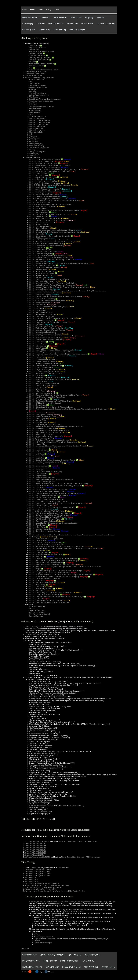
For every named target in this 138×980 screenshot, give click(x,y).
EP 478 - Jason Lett (36, 599)
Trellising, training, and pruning (40, 58)
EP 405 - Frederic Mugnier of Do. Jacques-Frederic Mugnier (50, 513)
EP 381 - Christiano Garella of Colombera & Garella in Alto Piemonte (54, 493)
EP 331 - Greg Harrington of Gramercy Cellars (45, 424)
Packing (32, 150)
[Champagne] (71, 220)
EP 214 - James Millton (37, 310)
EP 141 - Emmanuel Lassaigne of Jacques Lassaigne (47, 220)
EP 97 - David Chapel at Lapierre (41, 193)
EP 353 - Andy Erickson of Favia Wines (43, 452)
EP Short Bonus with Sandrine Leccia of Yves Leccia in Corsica (51, 204)
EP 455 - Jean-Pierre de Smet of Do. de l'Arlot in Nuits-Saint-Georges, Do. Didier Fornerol (61, 575)
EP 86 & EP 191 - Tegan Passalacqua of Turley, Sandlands (49, 185)
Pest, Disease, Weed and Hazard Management (45, 99)
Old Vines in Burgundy (37, 612)
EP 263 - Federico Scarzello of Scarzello (43, 360)
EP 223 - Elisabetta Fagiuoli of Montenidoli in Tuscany (48, 322)
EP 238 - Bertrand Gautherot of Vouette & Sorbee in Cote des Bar (52, 336)
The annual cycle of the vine (39, 60)
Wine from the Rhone (32, 635)
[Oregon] (73, 338)
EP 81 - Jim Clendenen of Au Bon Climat (44, 181)
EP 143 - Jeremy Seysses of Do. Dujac (43, 222)
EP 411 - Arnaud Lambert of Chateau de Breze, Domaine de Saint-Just (54, 523)
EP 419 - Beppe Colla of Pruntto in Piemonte (45, 531)
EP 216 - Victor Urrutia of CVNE (41, 312)
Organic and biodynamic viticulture (42, 64)
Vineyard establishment (37, 56)
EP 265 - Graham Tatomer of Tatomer (42, 362)
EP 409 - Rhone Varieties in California (43, 521)
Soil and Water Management (39, 95)
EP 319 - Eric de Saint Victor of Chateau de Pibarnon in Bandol (51, 407)
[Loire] (82, 201)
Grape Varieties (60, 18)
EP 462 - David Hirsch (37, 587)
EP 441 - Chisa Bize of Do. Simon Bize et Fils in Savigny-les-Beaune (53, 559)
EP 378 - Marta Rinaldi (37, 488)
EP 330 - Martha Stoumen (38, 423)
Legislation (33, 103)
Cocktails (41, 24)
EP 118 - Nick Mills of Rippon (40, 203)
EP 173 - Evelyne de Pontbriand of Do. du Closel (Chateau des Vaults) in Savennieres (59, 263)
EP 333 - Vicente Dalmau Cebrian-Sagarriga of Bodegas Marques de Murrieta (56, 426)
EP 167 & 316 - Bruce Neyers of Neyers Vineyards (47, 256)
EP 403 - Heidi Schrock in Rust (40, 509)
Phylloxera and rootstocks (38, 48)
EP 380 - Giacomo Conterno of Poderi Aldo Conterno (48, 491)
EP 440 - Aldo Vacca (36, 557)
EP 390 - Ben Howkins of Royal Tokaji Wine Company (48, 501)
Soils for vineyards (36, 53)
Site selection (34, 49)
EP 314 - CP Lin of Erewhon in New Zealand (45, 403)
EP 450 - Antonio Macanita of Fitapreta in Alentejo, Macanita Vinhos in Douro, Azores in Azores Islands (66, 567)
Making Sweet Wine (36, 128)
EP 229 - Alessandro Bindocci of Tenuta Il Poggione (47, 330)
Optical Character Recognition (53, 955)
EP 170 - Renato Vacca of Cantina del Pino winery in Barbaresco (52, 260)
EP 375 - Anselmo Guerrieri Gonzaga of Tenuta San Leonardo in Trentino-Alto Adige (59, 484)
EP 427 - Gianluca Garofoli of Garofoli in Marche (47, 545)
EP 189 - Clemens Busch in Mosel (41, 289)
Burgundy (89, 18)
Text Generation (52, 967)
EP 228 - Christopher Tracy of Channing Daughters (47, 328)
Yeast (31, 115)
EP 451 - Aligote (35, 569)
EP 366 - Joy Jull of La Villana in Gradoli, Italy (46, 472)
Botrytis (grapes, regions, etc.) (44, 937)
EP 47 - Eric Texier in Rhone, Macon (42, 161)
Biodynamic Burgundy (37, 606)
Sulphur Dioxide (35, 109)
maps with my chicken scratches (72, 912)
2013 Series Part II (31, 879)
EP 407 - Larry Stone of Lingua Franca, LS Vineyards (48, 517)
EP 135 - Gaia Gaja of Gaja (39, 216)
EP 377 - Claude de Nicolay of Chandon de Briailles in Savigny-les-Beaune (55, 486)
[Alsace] (60, 252)
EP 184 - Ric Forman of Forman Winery (43, 281)
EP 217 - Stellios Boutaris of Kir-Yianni (43, 314)
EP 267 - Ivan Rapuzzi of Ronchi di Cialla (44, 364)
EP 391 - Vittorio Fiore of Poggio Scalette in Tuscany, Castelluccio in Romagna (57, 503)
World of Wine (76, 18)
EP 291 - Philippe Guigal (38, 387)
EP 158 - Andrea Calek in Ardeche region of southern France (50, 240)
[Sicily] (51, 173)
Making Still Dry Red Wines (39, 124)
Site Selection (34, 91)
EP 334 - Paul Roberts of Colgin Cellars (43, 428)
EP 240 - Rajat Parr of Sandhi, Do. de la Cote (45, 338)
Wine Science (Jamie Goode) (35, 74)
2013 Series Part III (32, 881)
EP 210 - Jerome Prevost (38, 305)
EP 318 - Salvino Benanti (38, 405)
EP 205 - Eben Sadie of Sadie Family (42, 299)
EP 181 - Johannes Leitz (38, 277)
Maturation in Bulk (36, 132)
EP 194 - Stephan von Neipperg (40, 295)
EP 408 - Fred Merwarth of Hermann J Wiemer (46, 519)
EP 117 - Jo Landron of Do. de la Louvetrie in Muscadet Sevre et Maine (54, 201)
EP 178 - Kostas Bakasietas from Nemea (43, 271)
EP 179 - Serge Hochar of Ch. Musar (42, 273)
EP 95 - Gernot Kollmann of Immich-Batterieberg (47, 191)
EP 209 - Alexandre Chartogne (40, 303)
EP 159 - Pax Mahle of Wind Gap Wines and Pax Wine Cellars (51, 242)
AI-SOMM (48, 819)
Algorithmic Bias (91, 967)
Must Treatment (35, 113)
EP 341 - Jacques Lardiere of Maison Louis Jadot (46, 436)
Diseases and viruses (36, 66)
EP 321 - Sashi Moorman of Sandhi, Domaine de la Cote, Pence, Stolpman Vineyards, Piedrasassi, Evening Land (68, 409)
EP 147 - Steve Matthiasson (39, 228)
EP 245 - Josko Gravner (38, 342)
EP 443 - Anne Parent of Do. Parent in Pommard (46, 563)
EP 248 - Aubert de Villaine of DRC (42, 344)
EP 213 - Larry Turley (37, 308)
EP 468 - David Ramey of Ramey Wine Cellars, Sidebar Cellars (51, 592)
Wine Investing (60, 30)
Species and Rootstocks (37, 85)
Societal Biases (29, 30)
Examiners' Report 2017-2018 (35, 851)
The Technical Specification (39, 148)
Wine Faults (33, 155)
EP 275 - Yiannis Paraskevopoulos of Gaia (44, 372)
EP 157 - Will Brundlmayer (39, 238)
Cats (57, 10)
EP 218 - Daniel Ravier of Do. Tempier (43, 316)
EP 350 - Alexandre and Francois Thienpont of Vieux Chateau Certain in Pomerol (57, 446)
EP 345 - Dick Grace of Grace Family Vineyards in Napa (49, 440)
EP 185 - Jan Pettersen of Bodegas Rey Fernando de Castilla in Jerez (53, 283)
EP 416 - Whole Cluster (38, 527)
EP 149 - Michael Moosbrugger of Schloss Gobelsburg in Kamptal (52, 230)
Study (49, 10)
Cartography (28, 24)
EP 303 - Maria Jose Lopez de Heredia (43, 393)
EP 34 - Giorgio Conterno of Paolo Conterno (45, 159)
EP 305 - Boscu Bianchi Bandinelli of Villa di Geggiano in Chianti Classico (55, 395)
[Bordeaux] (70, 307)
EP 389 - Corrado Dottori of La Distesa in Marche (47, 499)
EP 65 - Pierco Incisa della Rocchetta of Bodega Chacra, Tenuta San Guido (55, 169)
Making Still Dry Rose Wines (40, 122)
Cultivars (33, 89)
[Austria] (79, 230)
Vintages (100, 18)
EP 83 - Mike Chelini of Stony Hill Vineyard (45, 183)
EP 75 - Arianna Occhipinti (39, 173)
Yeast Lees (33, 136)
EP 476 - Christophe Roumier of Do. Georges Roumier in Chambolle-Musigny (56, 597)
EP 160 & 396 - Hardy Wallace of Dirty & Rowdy (47, 244)
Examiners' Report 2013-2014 (35, 845)
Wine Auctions (45, 30)
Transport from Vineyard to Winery (42, 107)
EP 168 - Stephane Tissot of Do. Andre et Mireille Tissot (49, 258)
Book (41, 10)
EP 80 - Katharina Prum (38, 179)
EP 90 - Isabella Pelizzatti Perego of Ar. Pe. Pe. (46, 189)
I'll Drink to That (31, 627)
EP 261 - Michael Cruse (38, 358)
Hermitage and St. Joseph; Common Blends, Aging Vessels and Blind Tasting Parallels (55, 891)
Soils (35, 933)
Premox (32, 608)
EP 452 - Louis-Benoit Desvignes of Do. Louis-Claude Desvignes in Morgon (56, 571)
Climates (37, 941)
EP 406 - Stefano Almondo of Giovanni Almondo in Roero (50, 515)
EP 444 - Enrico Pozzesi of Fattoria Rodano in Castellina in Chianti (53, 565)
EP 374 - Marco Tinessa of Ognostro (42, 482)
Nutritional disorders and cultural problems (44, 70)
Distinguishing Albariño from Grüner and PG (41, 889)
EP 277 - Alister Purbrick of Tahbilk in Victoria (46, 373)
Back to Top (25, 948)
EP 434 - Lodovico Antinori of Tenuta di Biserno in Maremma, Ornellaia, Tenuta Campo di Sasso (63, 548)
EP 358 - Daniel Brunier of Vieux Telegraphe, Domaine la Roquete (52, 460)
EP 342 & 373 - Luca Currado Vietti (42, 438)
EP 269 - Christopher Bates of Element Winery (45, 366)
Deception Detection (31, 961)
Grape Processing (35, 111)
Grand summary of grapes (43, 943)
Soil (31, 81)
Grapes (36, 939)
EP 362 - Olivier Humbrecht (39, 466)
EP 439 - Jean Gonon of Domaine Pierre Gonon (46, 555)
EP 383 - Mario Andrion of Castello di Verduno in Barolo (49, 495)
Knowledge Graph (30, 955)
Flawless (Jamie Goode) (33, 76)
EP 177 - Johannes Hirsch (38, 269)
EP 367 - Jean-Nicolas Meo (39, 474)
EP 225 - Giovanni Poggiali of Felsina (42, 326)
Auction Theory (108, 967)
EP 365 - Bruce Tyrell (37, 470)
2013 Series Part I (31, 877)
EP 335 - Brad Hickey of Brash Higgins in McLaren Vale (49, 430)
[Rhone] (67, 161)
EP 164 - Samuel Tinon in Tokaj (40, 250)
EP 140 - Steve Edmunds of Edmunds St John (45, 218)
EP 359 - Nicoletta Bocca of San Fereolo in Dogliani (47, 462)
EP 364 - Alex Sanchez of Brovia (41, 468)
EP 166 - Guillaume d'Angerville (41, 254)
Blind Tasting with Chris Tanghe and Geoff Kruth (42, 883)
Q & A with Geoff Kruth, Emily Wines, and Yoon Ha (43, 887)
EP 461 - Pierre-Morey (37, 585)
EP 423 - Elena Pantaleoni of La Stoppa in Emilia (46, 539)
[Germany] (50, 179)
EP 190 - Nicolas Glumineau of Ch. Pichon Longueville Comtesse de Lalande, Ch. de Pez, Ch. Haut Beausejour (68, 291)
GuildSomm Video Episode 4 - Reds (38, 876)
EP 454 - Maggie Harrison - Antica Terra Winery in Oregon (50, 572)
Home (25, 10)
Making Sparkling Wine (38, 126)
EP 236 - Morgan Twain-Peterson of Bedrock (45, 334)
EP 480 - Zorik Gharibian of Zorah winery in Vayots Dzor (49, 602)
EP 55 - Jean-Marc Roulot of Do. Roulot (43, 163)
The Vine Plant (34, 83)
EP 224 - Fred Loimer (37, 324)
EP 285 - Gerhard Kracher (38, 381)
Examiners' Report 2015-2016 (35, 847)
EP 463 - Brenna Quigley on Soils (41, 589)
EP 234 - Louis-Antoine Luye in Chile (43, 332)
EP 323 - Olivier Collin (37, 413)
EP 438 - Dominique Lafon (39, 552)
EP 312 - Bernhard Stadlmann (40, 399)
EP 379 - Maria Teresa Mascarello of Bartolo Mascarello (49, 489)
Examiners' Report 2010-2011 (35, 843)
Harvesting (33, 105)
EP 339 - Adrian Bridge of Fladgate (42, 434)
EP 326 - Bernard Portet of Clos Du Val (43, 417)
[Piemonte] (67, 159)
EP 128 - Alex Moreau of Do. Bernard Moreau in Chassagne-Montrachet (54, 210)
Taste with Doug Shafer (33, 629)
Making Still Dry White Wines (40, 120)
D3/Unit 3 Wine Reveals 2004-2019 (37, 857)
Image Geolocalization (69, 961)
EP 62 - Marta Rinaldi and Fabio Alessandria (45, 167)
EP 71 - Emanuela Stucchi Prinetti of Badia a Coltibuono (49, 171)
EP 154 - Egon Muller (37, 234)
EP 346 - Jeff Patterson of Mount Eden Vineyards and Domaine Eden (53, 442)
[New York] (69, 328)
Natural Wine (72, 24)
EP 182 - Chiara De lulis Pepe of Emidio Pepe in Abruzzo (49, 279)
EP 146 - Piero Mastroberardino (40, 226)
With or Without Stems (37, 610)
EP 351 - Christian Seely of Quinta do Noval (45, 448)
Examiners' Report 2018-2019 (35, 853)
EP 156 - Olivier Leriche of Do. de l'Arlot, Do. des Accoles (50, 236)
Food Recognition (50, 961)
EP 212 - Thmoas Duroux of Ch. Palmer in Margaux (47, 307)
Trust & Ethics (87, 24)
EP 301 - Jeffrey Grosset (38, 391)
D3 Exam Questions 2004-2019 (36, 841)
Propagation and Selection (38, 87)
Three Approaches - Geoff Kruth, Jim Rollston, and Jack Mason (47, 885)
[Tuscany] (85, 169)
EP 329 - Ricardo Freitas (38, 421)
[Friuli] (51, 248)
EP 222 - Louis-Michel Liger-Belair (42, 320)
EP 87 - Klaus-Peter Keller (39, 187)
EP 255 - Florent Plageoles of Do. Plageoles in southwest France (52, 352)
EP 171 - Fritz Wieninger (38, 261)
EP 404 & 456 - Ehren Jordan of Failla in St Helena (47, 511)
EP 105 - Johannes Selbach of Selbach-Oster (45, 197)
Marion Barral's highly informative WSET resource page (78, 841)
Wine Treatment (35, 138)
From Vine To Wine (56, 24)
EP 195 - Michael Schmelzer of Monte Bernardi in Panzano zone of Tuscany (56, 297)
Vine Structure (34, 97)
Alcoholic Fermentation (38, 116)
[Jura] (65, 254)
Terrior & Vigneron (77, 30)
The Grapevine (34, 46)
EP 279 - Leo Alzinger (37, 376)
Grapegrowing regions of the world (42, 51)
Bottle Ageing (34, 153)
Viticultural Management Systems (41, 101)
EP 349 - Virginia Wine (37, 444)
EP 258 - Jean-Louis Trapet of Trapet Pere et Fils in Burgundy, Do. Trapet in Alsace (58, 354)
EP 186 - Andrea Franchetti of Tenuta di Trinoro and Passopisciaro (52, 285)
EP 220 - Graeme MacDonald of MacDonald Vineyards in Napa (51, 318)
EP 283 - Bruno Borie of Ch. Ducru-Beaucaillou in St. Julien (50, 379)
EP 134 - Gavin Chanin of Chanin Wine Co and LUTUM (49, 214)
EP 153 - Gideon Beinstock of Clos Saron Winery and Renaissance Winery (55, 232)
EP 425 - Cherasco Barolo (38, 541)
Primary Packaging (36, 144)
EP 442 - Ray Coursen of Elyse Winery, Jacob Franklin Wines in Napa (54, 561)
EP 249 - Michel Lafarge (38, 346)
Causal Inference (88, 961)
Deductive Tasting (30, 18)
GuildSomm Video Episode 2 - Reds (38, 872)
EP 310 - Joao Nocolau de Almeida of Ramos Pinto (47, 397)
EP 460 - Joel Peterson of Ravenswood (43, 583)
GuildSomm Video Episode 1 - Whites (38, 870)
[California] (64, 177)
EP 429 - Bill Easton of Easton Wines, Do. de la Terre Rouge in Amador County (57, 547)
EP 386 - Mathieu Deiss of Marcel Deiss (43, 497)
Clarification (34, 140)
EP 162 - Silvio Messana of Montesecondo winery (47, 246)
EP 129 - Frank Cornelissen (39, 212)
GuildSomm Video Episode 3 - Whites (38, 874)
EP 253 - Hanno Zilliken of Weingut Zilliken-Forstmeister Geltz (51, 350)
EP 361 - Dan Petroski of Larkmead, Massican (45, 464)
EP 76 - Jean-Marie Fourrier (39, 175)
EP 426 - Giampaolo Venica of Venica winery (45, 543)
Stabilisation (34, 142)
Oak (31, 134)
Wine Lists (45, 18)
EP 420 (32, 533)
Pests (31, 68)
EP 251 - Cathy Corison (38, 348)
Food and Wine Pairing (106, 24)
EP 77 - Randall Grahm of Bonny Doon (43, 177)
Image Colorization (93, 955)
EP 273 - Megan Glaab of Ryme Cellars (43, 370)
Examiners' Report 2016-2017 (35, 849)
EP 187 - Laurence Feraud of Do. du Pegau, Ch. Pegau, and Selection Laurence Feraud (59, 287)
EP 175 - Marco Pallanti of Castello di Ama (44, 267)
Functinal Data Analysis (32, 967)
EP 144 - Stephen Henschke (39, 224)
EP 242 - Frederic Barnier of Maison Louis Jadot (46, 340)
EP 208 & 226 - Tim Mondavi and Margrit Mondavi (47, 301)
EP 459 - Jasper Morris (37, 581)
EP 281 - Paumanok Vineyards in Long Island (45, 377)
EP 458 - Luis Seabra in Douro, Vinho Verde (45, 579)
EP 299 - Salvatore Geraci (38, 389)
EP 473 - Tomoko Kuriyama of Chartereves (44, 595)
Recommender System (72, 967)
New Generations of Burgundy (40, 614)
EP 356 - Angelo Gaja (37, 458)
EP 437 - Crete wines (37, 550)
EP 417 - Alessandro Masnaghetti (41, 529)
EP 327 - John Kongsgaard (39, 419)
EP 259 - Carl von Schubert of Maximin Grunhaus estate (49, 356)
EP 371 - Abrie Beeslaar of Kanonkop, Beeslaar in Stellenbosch (51, 480)
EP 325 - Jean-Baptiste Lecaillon (41, 415)
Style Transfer (75, 955)
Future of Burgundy (36, 616)
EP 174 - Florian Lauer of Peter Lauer (42, 265)
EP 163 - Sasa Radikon (37, 248)
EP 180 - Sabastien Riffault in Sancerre (43, 275)
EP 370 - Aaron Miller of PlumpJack (42, 478)
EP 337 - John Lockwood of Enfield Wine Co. (45, 432)
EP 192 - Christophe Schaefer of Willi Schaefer (46, 293)
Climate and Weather (37, 80)
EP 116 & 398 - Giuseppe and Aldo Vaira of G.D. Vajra (48, 199)
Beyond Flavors (36, 868)
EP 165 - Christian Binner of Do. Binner (43, 252)
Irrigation (33, 62)
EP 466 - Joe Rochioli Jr (38, 591)
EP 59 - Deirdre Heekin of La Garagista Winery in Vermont (50, 165)
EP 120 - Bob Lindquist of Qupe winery (43, 206)
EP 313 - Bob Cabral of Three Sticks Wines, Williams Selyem (51, 401)
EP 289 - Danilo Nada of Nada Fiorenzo (43, 385)
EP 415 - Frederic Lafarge (38, 525)
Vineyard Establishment (38, 93)
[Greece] (61, 271)
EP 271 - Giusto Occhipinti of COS (42, 368)
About (33, 10)
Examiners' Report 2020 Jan (35, 855)
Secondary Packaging (37, 146)
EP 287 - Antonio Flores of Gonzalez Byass (44, 383)
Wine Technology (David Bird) (36, 72)
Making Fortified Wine (37, 130)
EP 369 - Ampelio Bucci (38, 476)
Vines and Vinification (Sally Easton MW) (40, 78)
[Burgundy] (59, 161)
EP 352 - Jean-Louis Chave (39, 450)
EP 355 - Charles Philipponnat (40, 456)
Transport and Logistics (37, 152)
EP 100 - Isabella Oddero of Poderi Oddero (44, 195)
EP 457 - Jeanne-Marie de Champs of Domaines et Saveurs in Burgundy (54, 577)
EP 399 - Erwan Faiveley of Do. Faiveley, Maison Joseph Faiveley (52, 507)
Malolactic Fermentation (38, 118)
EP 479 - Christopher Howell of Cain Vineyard (45, 600)
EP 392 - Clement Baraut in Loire (41, 505)
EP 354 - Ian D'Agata (37, 454)
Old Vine (37, 935)
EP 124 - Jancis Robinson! (38, 208)
